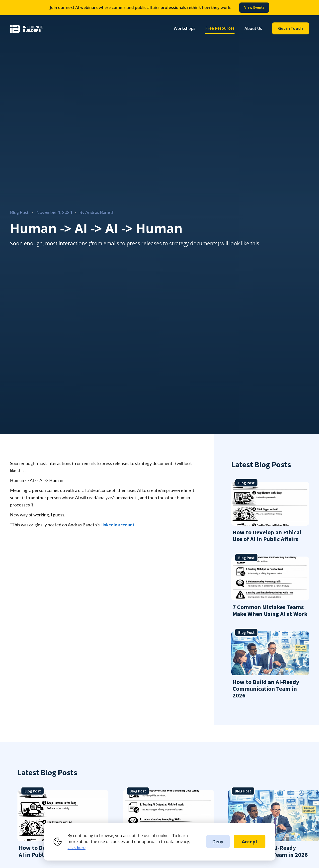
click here (77, 848)
